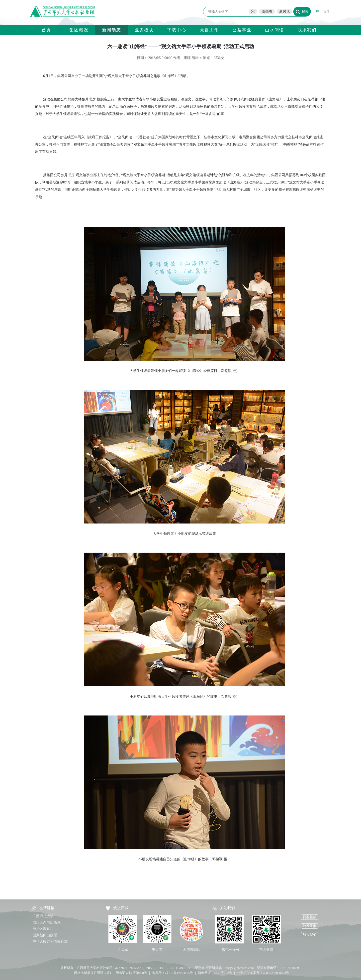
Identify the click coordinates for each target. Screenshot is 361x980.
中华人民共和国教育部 (50, 941)
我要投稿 (310, 917)
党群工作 (209, 30)
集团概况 (79, 30)
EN (327, 11)
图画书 (267, 11)
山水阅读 (275, 30)
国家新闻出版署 (45, 935)
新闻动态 (112, 30)
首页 (46, 30)
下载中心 (177, 30)
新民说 (285, 11)
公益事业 (242, 30)
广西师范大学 (43, 916)
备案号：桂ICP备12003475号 (173, 973)
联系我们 (307, 30)
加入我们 (310, 935)
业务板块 (144, 30)
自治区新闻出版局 (47, 922)
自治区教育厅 (43, 929)
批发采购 (310, 926)
